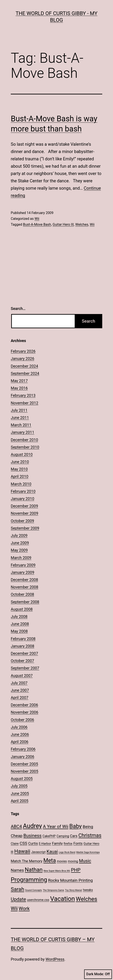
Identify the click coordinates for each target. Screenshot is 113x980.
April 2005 (20, 801)
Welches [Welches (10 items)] (86, 899)
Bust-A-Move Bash (37, 224)
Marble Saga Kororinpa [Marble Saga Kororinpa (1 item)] (88, 852)
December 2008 (24, 580)
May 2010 (19, 469)
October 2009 (22, 521)
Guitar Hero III (63, 224)
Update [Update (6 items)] (18, 899)
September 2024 (25, 373)
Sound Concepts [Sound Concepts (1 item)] (34, 890)
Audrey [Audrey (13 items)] (32, 826)
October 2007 (22, 661)
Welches (82, 224)
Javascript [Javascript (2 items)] (38, 852)
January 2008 (22, 646)
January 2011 (22, 432)
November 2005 (25, 771)
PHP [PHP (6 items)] (76, 870)
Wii (37, 219)
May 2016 (19, 388)
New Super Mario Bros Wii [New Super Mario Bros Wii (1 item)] (57, 871)
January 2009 (22, 572)
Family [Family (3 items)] (57, 843)
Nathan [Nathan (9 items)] (34, 870)
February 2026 (23, 351)
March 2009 (21, 558)
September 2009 (25, 528)
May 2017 (19, 381)
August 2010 (22, 454)
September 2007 (25, 668)
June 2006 (20, 734)
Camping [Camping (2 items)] (63, 836)
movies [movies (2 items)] (62, 861)
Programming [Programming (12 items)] (29, 880)
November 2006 (25, 712)
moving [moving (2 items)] (73, 861)
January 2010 (22, 499)
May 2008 (19, 631)
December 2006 (24, 705)
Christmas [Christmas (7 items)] (90, 835)
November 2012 (25, 403)
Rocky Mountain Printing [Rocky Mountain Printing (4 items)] (70, 880)
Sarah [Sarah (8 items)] (17, 889)
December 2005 (24, 764)
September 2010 (25, 447)
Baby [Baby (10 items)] (76, 826)
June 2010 (20, 462)
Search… (18, 309)
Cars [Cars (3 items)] (74, 836)
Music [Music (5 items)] (85, 861)
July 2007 (19, 683)
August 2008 (22, 609)
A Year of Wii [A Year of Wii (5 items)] (56, 827)
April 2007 (20, 698)
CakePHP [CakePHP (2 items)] (49, 836)
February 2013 (23, 395)
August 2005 (22, 779)
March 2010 (21, 484)
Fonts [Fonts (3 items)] (78, 843)
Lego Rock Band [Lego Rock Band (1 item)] (67, 852)
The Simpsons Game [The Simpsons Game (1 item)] (53, 890)
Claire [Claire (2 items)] (15, 844)
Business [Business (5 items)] (33, 836)
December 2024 (24, 366)
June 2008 (20, 624)
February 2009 (23, 565)
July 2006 (19, 727)
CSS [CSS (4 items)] (23, 843)
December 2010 (24, 440)
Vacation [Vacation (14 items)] (63, 899)
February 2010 (23, 491)
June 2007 (20, 690)
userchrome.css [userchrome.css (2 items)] (38, 900)
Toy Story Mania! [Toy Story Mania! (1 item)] (74, 890)
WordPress (55, 959)
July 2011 (19, 410)
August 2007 (22, 676)
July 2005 (19, 786)
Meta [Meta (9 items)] (50, 860)
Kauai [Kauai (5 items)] (52, 852)
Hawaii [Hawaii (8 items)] (22, 851)
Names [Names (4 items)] (17, 870)
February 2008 (23, 639)
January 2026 (22, 359)
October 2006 (22, 720)
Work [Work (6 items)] (24, 908)
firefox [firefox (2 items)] (68, 844)
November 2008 (25, 587)
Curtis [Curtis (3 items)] (33, 843)
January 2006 (22, 757)
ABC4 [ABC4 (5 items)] (16, 827)
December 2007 (24, 653)
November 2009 (25, 513)
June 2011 (20, 418)
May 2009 (19, 550)
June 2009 (20, 543)
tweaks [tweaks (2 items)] (88, 890)
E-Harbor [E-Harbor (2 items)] (45, 844)
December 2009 (24, 506)
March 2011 (21, 425)
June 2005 (20, 793)
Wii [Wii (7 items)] (14, 908)
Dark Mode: (98, 974)
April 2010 (20, 476)
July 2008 (19, 617)
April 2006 (20, 742)
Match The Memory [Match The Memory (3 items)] (27, 861)
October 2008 (22, 594)
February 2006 (23, 749)
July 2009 (19, 535)
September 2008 (25, 602)
